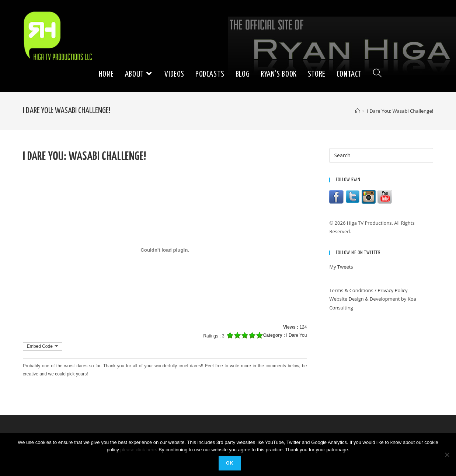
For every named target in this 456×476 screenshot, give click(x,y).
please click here (138, 450)
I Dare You (296, 335)
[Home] (357, 111)
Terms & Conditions (351, 290)
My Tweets (341, 267)
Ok (230, 463)
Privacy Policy (392, 290)
